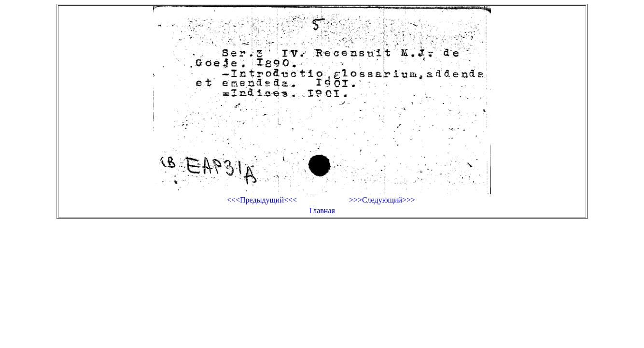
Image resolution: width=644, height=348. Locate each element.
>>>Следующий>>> (382, 200)
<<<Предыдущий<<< (262, 200)
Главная (322, 210)
